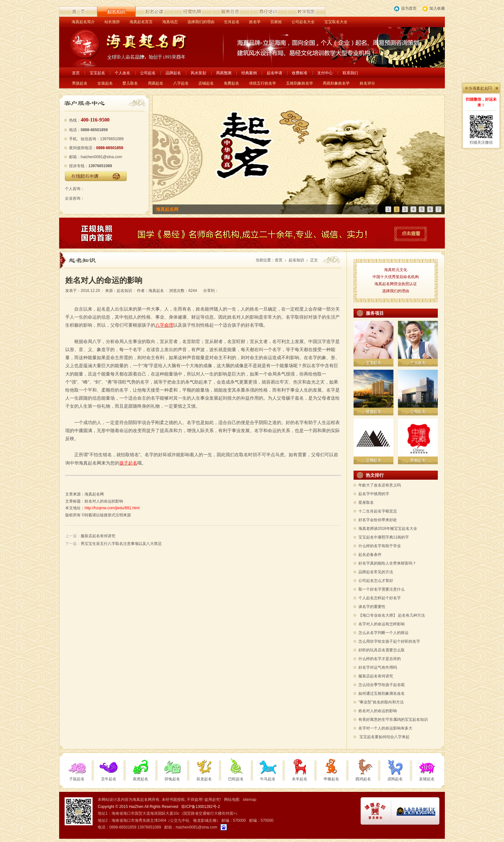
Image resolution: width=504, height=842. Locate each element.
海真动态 (170, 22)
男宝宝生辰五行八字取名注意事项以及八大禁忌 (121, 544)
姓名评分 (367, 83)
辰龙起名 (204, 779)
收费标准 (300, 73)
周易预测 (224, 73)
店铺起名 (206, 83)
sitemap (249, 800)
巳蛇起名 (236, 779)
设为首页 (405, 9)
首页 (76, 73)
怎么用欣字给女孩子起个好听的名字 (389, 641)
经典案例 (249, 73)
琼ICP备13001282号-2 (201, 807)
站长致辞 (112, 22)
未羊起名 (300, 779)
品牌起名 (173, 73)
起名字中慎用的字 (374, 494)
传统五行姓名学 (263, 83)
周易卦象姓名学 (336, 83)
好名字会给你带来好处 (378, 520)
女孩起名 (105, 83)
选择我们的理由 (201, 22)
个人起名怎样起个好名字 (380, 598)
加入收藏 (434, 9)
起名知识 (296, 260)
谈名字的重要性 (372, 607)
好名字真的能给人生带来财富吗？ (387, 563)
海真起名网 (94, 494)
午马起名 (268, 779)
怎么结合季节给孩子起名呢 (382, 685)
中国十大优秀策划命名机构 (396, 277)
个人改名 (122, 73)
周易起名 (156, 83)
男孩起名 (80, 83)
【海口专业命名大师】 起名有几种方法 (392, 615)
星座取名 (366, 502)
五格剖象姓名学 (300, 83)
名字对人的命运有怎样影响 (382, 624)
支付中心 (325, 73)
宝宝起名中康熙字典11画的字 (384, 537)
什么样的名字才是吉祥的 (380, 659)
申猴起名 (331, 779)
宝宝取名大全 (336, 22)
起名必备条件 (370, 555)
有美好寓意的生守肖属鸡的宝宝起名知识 (393, 720)
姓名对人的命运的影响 (378, 711)
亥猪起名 (427, 779)
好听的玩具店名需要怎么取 (382, 650)
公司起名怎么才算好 (376, 581)
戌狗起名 (395, 779)
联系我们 (350, 73)
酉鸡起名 (363, 779)
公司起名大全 (303, 22)
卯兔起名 (172, 779)
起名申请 (274, 73)
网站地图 (232, 800)
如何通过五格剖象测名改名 (382, 693)
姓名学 (255, 22)
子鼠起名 (77, 779)
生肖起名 (232, 22)
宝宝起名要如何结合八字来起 (385, 737)
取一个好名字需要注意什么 (382, 589)
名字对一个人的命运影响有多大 (385, 728)
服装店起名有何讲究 (98, 536)
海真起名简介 (83, 22)
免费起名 (231, 83)
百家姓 (276, 22)
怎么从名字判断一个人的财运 (383, 633)
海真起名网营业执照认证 (396, 284)
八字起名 (181, 83)
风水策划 (198, 73)
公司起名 (148, 73)
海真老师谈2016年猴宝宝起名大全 (388, 529)
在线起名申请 (96, 176)
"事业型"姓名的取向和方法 (381, 702)
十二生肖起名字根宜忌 (378, 511)
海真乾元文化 (396, 270)
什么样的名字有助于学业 (380, 546)
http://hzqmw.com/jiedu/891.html (112, 508)
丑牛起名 (109, 779)
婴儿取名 (130, 83)
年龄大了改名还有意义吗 (380, 485)
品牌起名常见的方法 (376, 572)
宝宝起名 (97, 73)
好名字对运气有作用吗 (378, 667)
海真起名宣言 (141, 22)
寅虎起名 (140, 779)
